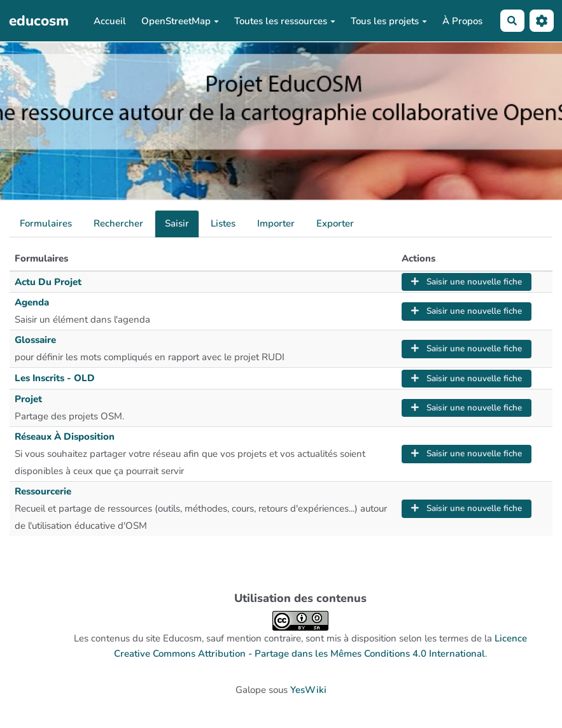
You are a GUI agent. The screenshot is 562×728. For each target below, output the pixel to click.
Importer (276, 223)
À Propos (462, 21)
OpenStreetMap (180, 21)
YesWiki (308, 690)
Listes (223, 223)
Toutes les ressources (285, 21)
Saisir (177, 223)
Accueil (110, 21)
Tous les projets (389, 21)
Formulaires (46, 223)
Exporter (335, 223)
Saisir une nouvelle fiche (467, 282)
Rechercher (118, 223)
